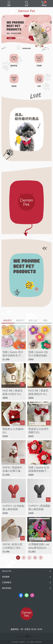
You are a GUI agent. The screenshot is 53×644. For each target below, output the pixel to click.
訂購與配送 (7, 582)
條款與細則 (7, 588)
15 (35, 558)
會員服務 (6, 577)
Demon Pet (7, 571)
